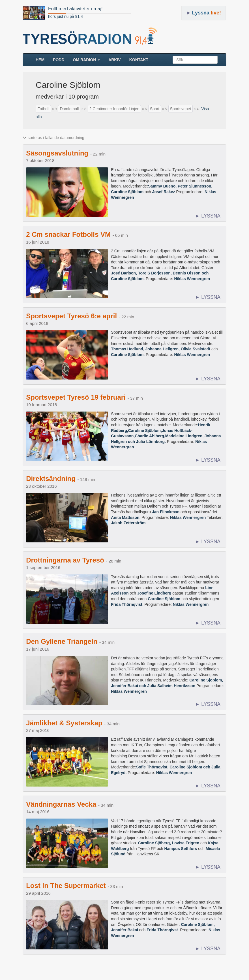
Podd (59, 60)
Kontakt (139, 60)
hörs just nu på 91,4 (66, 16)
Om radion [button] (87, 60)
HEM (42, 59)
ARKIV (115, 60)
